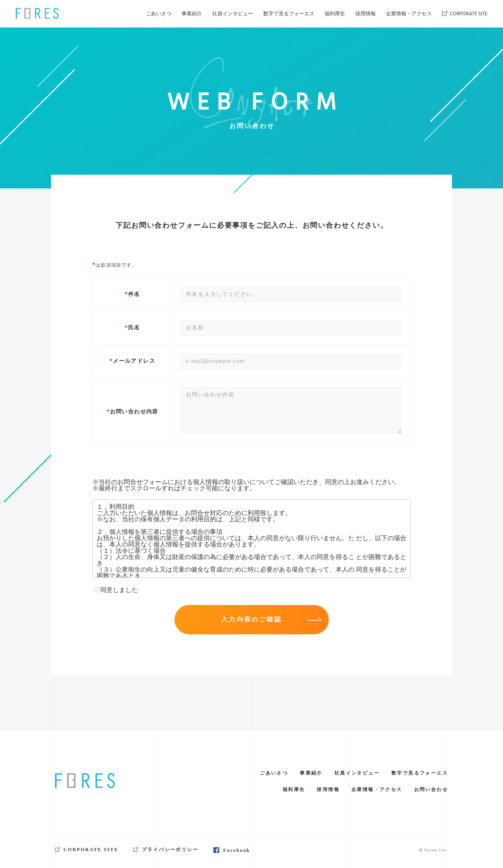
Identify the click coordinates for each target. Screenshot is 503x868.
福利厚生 (335, 14)
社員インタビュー (233, 14)
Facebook (237, 850)
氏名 (134, 328)
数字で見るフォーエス (289, 14)
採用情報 (365, 14)
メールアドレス (134, 361)
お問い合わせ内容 (134, 412)
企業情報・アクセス (409, 14)
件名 (134, 294)
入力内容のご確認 (272, 619)
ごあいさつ (159, 14)
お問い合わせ (431, 789)
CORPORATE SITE (465, 14)
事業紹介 (192, 14)
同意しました (116, 590)
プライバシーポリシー (166, 850)
